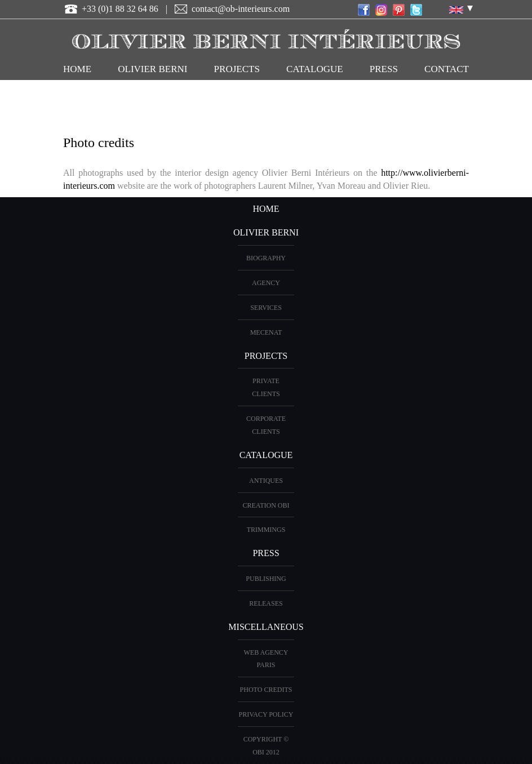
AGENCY (266, 283)
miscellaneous (266, 627)
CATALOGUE (315, 69)
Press (384, 69)
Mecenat (266, 332)
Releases (266, 603)
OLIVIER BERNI (152, 69)
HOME (77, 69)
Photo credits (266, 690)
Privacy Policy (266, 714)
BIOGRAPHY (266, 258)
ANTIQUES (266, 481)
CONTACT (447, 69)
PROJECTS (237, 69)
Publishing (266, 579)
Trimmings (266, 530)
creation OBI (266, 505)
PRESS (266, 553)
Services (266, 308)
